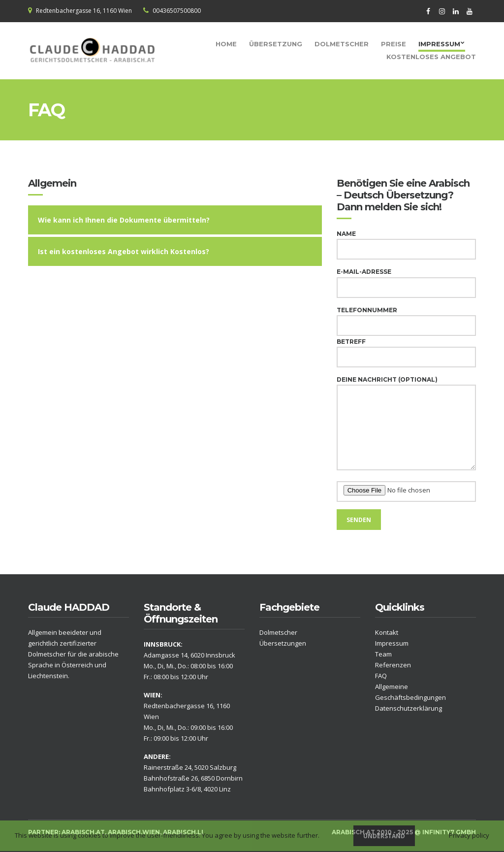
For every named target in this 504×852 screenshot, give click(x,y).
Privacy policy (469, 835)
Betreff (406, 349)
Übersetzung (276, 44)
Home (226, 44)
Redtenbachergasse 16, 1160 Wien (84, 11)
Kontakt (387, 632)
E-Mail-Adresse (406, 279)
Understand (384, 836)
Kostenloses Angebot (431, 57)
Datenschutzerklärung (409, 708)
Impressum (439, 44)
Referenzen (393, 665)
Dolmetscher (342, 44)
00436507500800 (177, 11)
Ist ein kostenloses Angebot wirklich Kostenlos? (124, 251)
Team (383, 654)
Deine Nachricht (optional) (406, 424)
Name (406, 242)
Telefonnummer (406, 318)
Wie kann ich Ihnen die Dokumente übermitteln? (124, 220)
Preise (394, 44)
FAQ (381, 676)
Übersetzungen (283, 643)
